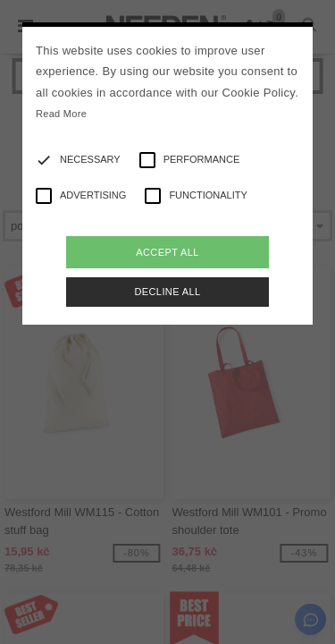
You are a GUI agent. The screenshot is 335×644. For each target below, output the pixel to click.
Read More (61, 114)
